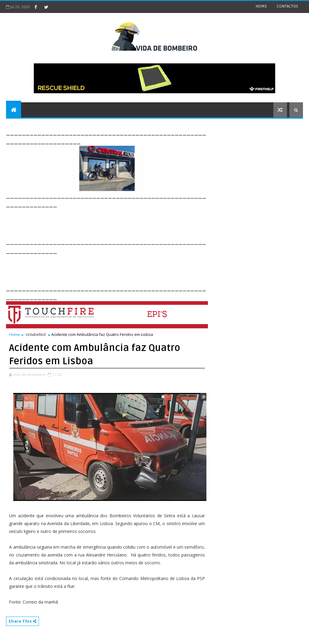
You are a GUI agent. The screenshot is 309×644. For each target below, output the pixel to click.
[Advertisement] (116, 222)
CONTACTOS (287, 6)
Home (14, 334)
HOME (261, 6)
